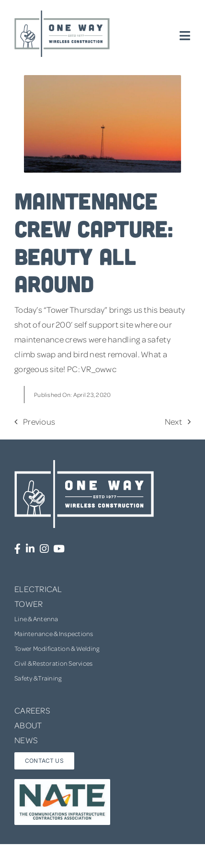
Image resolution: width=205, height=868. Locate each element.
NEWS (26, 740)
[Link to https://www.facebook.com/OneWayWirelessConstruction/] (17, 549)
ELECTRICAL (38, 589)
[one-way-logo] (62, 14)
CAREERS (32, 710)
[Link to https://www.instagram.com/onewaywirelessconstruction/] (44, 549)
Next (173, 421)
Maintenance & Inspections (54, 633)
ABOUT (28, 725)
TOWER (28, 604)
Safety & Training (38, 678)
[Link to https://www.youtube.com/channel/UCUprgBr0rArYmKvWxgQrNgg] (59, 549)
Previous (39, 421)
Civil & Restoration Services (54, 663)
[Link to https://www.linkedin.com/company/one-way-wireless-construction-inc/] (30, 549)
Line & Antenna (36, 619)
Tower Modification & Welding (57, 648)
